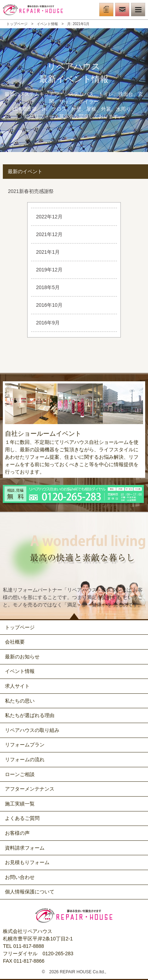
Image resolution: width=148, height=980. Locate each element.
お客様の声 (17, 833)
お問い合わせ (20, 877)
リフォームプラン (25, 745)
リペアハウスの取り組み (32, 730)
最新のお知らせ (22, 657)
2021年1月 (48, 252)
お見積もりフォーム (27, 862)
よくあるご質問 (22, 818)
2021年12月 (49, 234)
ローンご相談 (20, 774)
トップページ (17, 24)
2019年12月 (49, 270)
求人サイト (17, 686)
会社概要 (15, 642)
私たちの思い (20, 701)
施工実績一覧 (20, 804)
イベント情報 (47, 24)
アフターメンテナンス (30, 789)
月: (78, 24)
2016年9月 (48, 323)
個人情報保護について (30, 892)
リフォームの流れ (25, 759)
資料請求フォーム (25, 848)
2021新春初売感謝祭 (31, 191)
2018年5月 (48, 287)
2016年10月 (49, 305)
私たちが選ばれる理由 (30, 715)
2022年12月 (49, 217)
